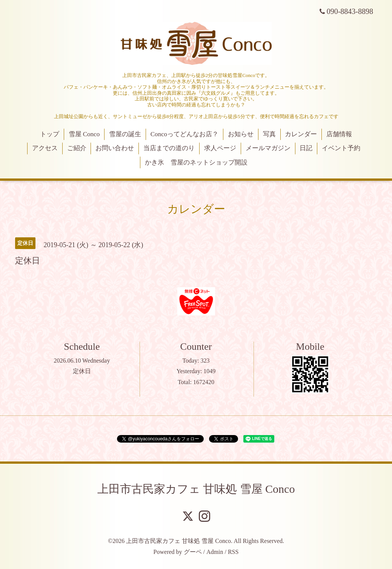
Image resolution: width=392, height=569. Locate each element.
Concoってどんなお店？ (184, 134)
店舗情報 (339, 134)
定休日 (82, 371)
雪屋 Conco (84, 134)
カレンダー (301, 134)
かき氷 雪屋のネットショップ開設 (196, 162)
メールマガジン (268, 148)
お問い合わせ (115, 148)
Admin (215, 552)
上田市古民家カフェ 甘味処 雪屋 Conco (196, 489)
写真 (269, 134)
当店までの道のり (169, 148)
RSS (233, 552)
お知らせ (241, 134)
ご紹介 (77, 148)
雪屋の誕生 (125, 134)
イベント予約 (341, 148)
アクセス (45, 148)
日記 (306, 148)
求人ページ (220, 148)
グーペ (193, 552)
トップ (50, 134)
